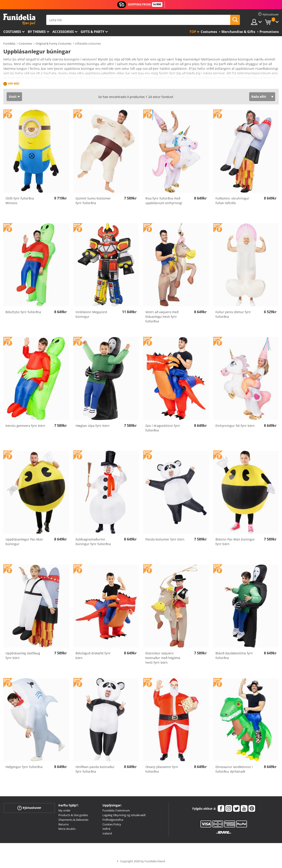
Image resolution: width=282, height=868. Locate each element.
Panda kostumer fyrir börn (165, 539)
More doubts (67, 829)
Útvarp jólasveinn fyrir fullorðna (162, 769)
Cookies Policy (112, 824)
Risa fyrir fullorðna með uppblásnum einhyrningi (164, 201)
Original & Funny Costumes (54, 43)
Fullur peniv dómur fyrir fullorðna (233, 314)
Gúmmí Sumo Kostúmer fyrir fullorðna (93, 201)
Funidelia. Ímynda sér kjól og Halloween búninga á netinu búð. (19, 20)
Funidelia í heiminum (116, 810)
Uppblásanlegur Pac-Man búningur (24, 542)
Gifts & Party (92, 32)
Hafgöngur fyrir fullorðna (24, 767)
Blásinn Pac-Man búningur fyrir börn (235, 542)
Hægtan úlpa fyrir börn (93, 426)
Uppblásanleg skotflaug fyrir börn (23, 655)
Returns (64, 824)
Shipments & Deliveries (73, 820)
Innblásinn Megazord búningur (91, 314)
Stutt (13, 97)
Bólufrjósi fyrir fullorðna (23, 312)
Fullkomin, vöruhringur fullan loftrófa (232, 201)
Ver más (14, 84)
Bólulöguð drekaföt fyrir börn (93, 655)
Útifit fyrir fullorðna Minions (20, 201)
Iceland (107, 833)
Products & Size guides (73, 815)
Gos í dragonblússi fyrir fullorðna (163, 428)
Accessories (63, 32)
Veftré (106, 829)
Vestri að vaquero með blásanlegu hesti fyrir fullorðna (162, 317)
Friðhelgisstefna (113, 820)
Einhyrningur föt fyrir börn (235, 426)
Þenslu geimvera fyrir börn (25, 426)
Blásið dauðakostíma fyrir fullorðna (234, 655)
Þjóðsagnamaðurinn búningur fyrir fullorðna (93, 542)
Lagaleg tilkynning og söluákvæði (124, 815)
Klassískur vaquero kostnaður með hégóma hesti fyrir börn (163, 658)
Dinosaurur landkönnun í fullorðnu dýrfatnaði (234, 769)
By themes (37, 32)
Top (193, 32)
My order (64, 810)
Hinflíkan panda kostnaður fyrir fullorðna (95, 769)
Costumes (12, 32)
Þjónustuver (29, 808)
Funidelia (9, 43)
